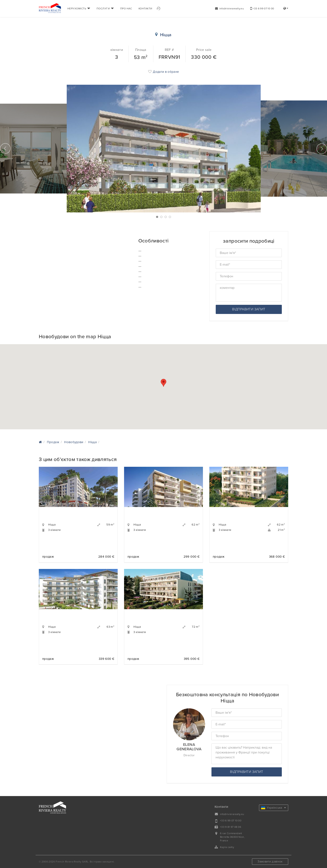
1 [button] (157, 217)
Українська (273, 808)
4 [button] (170, 217)
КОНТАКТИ (145, 9)
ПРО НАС (126, 9)
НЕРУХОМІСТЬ (79, 9)
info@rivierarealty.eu (229, 9)
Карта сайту (227, 847)
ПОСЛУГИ (105, 9)
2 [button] (161, 217)
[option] (164, 149)
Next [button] (322, 149)
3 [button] (166, 217)
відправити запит (249, 309)
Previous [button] (5, 149)
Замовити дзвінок (270, 862)
